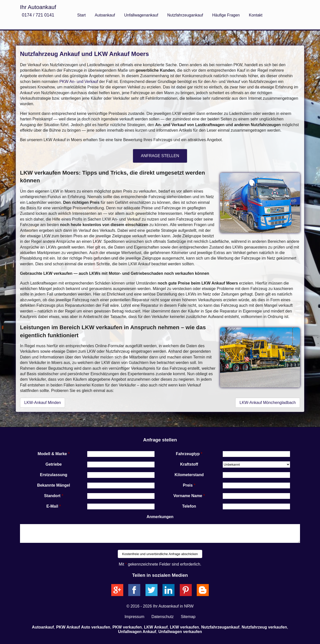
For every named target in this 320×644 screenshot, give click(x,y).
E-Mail (52, 506)
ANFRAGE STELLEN (160, 156)
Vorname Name (188, 496)
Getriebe (54, 464)
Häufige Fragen (226, 15)
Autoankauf (105, 15)
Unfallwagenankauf (141, 15)
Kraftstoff (189, 464)
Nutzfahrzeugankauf (185, 15)
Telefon (189, 506)
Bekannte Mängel (54, 485)
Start (81, 15)
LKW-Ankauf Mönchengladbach (268, 403)
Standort (52, 496)
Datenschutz (163, 617)
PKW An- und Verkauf (79, 82)
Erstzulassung (54, 475)
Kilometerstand (189, 475)
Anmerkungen (160, 517)
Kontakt (255, 15)
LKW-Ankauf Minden (42, 403)
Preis (188, 485)
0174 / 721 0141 (38, 15)
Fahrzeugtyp (188, 454)
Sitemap (188, 617)
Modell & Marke (52, 454)
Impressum (134, 617)
